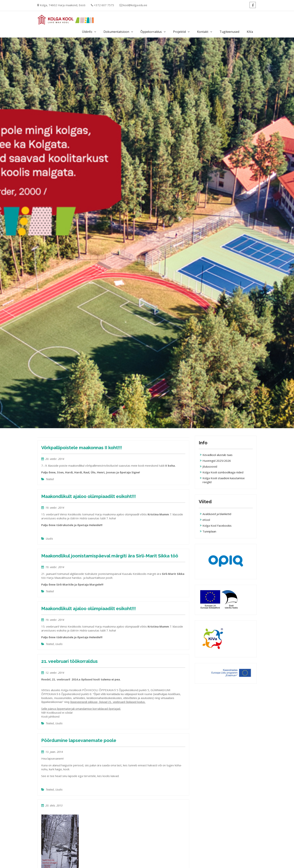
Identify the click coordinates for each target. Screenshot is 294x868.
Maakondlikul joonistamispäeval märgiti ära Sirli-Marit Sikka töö (110, 556)
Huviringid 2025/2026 (217, 461)
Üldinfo (87, 32)
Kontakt (203, 32)
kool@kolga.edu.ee (135, 5)
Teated (50, 479)
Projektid (179, 32)
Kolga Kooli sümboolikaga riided (223, 472)
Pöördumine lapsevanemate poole (79, 740)
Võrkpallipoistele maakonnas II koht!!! (82, 448)
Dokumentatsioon (116, 32)
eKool (206, 520)
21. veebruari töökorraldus (69, 661)
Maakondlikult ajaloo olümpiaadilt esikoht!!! (88, 496)
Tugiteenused (229, 32)
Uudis (49, 538)
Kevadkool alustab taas (217, 455)
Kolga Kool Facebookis (217, 526)
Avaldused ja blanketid (217, 514)
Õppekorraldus (151, 32)
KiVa (250, 32)
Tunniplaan (209, 531)
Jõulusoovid (210, 466)
